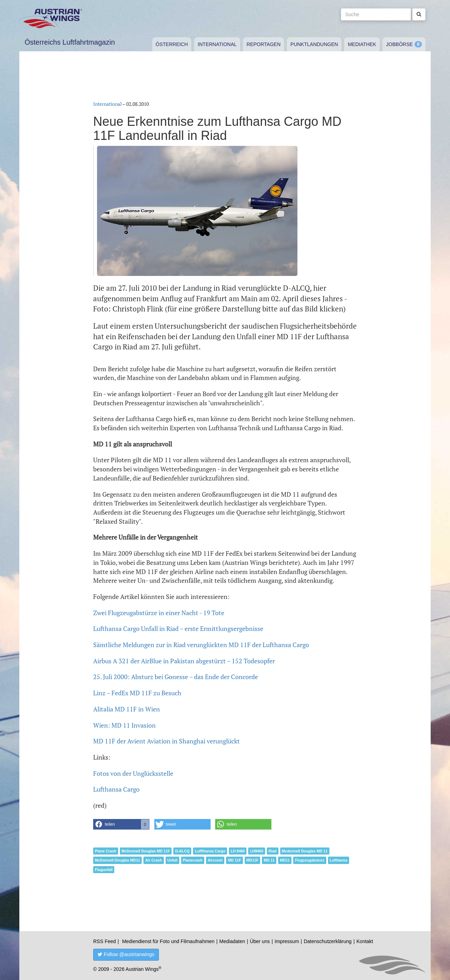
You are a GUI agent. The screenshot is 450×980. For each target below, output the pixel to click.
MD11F (252, 860)
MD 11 (269, 860)
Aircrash (215, 860)
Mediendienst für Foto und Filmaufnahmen (168, 941)
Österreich (172, 44)
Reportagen (263, 44)
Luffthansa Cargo (210, 851)
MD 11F (234, 860)
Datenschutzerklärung (328, 941)
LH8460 (256, 851)
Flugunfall (104, 870)
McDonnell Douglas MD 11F (146, 851)
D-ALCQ (182, 851)
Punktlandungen (314, 44)
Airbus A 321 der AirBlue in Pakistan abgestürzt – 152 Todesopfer (184, 661)
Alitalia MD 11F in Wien (127, 709)
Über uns (260, 941)
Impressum (287, 941)
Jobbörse (399, 44)
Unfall (172, 860)
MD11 (285, 860)
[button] (121, 824)
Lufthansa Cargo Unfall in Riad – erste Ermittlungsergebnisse (178, 628)
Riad (273, 851)
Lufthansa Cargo (116, 789)
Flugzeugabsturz (310, 860)
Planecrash (193, 860)
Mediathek (362, 44)
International (217, 44)
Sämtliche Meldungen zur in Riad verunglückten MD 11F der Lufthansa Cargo (201, 645)
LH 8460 (238, 851)
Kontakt (365, 941)
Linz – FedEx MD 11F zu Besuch (137, 693)
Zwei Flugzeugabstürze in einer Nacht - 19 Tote (159, 613)
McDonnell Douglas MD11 (117, 860)
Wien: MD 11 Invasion (124, 725)
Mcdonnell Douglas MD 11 (305, 851)
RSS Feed (105, 941)
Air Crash (153, 860)
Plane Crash (106, 851)
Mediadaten (232, 941)
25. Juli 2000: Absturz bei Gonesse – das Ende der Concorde (176, 677)
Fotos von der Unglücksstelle (133, 773)
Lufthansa (339, 860)
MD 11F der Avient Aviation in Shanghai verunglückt (166, 741)
